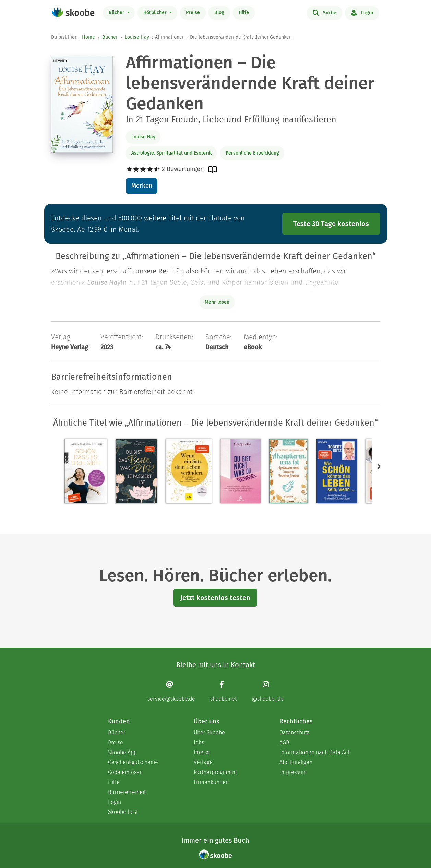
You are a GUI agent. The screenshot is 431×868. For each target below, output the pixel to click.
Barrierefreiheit (127, 792)
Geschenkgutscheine (133, 762)
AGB (284, 742)
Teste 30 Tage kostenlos (331, 224)
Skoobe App (122, 752)
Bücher (117, 13)
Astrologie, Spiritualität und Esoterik (171, 153)
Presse (202, 752)
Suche (325, 12)
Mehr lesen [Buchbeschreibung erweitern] (217, 302)
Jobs (199, 742)
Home (88, 37)
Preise (193, 13)
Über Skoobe (209, 732)
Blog (219, 13)
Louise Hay (137, 37)
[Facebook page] (223, 691)
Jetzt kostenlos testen (215, 598)
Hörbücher (156, 13)
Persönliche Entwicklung (252, 153)
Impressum (293, 772)
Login (362, 12)
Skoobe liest (123, 812)
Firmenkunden (211, 782)
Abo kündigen (296, 762)
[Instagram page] (268, 691)
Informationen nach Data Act (314, 752)
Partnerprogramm (215, 772)
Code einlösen (125, 772)
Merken (142, 186)
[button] (379, 466)
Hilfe (244, 13)
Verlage (203, 762)
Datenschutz (294, 732)
